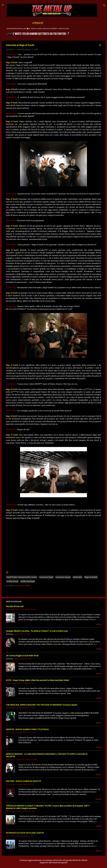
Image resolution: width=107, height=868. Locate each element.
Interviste (38, 23)
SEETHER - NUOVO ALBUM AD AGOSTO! (23, 781)
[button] (100, 45)
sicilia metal (12, 581)
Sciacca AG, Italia (22, 586)
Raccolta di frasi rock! (15, 606)
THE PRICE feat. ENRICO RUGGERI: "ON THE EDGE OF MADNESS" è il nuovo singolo (42, 705)
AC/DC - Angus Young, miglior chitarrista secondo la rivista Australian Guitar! (37, 680)
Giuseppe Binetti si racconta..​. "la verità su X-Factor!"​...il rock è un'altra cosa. (37, 631)
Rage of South (91, 577)
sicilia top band (28, 581)
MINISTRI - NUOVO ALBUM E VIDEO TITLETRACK (27, 729)
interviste (77, 577)
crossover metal (63, 577)
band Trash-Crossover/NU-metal (22, 577)
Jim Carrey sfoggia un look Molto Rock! (22, 656)
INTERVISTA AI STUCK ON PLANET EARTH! (25, 833)
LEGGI (98, 624)
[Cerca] (104, 6)
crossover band (46, 577)
